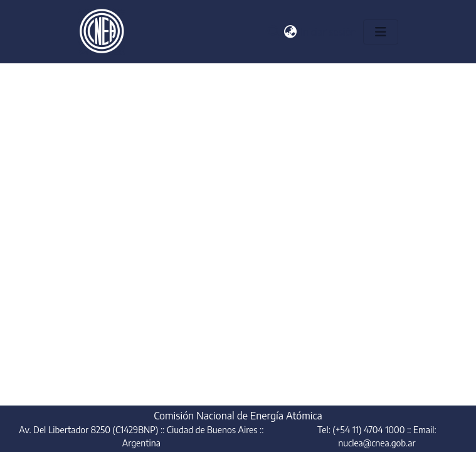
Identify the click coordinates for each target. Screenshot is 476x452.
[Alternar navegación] (381, 32)
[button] (274, 32)
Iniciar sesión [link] (329, 32)
